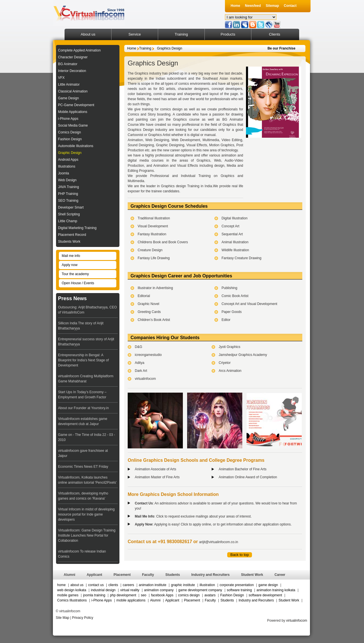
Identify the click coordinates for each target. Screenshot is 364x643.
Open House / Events (78, 283)
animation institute (153, 585)
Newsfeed (253, 6)
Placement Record (72, 235)
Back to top (240, 555)
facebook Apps (162, 595)
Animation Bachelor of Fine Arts (243, 469)
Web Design (67, 180)
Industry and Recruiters (211, 575)
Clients (275, 34)
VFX (61, 78)
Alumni (70, 575)
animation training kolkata (276, 590)
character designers (194, 89)
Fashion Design (70, 139)
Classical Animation (73, 91)
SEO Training (68, 201)
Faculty (148, 575)
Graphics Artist (159, 135)
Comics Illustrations (72, 600)
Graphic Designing (170, 145)
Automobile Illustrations (76, 146)
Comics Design (70, 132)
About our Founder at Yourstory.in (83, 408)
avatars (210, 595)
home (61, 585)
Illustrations (67, 166)
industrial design (103, 590)
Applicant (95, 575)
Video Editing (232, 140)
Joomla (64, 173)
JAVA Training (69, 187)
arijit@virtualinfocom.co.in (219, 542)
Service (135, 34)
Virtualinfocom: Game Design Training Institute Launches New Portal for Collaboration (87, 535)
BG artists (167, 89)
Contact (290, 6)
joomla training (94, 595)
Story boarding (159, 114)
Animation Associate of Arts (155, 469)
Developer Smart (71, 207)
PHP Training (68, 194)
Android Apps (68, 160)
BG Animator (68, 64)
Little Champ (68, 221)
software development (265, 595)
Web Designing (157, 140)
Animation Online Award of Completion (248, 477)
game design (268, 585)
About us (88, 34)
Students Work (69, 242)
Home (235, 6)
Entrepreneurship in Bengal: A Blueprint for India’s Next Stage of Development (83, 360)
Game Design (68, 98)
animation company (159, 590)
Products (228, 34)
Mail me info (71, 256)
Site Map (62, 618)
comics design (189, 595)
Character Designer (73, 57)
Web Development (186, 140)
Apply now (70, 265)
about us (77, 585)
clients (113, 585)
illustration (207, 585)
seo (143, 595)
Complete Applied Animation (79, 50)
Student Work (252, 575)
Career (280, 575)
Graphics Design (170, 48)
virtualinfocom (297, 621)
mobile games (68, 595)
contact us (96, 585)
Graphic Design (70, 153)
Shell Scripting (69, 214)
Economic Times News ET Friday (83, 467)
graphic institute (183, 585)
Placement (122, 575)
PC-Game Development (76, 105)
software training (239, 590)
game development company (200, 590)
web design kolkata (72, 590)
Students (172, 575)
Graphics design (173, 186)
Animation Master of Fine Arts (157, 477)
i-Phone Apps (68, 119)
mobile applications (131, 600)
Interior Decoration (72, 71)
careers (129, 585)
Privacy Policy (83, 618)
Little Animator (69, 85)
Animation (135, 140)
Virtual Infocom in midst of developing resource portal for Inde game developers (86, 514)
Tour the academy (75, 274)
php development (123, 595)
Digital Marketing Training (77, 228)
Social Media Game (73, 125)
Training (181, 34)
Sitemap (272, 6)
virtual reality (130, 590)
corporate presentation (237, 585)
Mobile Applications (73, 112)
